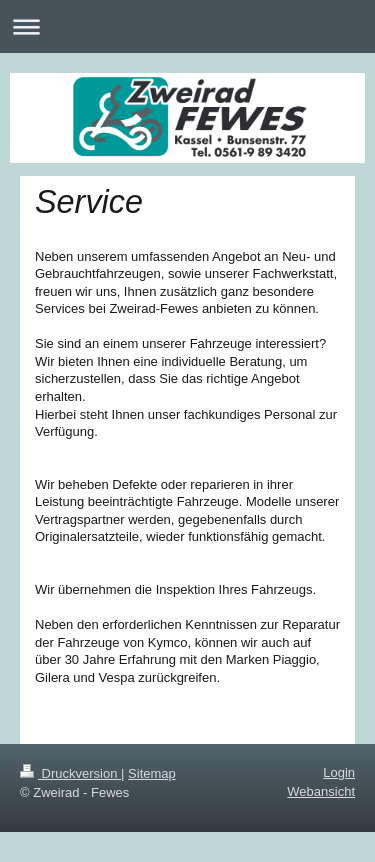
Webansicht (321, 791)
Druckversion (70, 773)
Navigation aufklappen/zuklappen (187, 26)
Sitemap (152, 773)
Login (339, 772)
